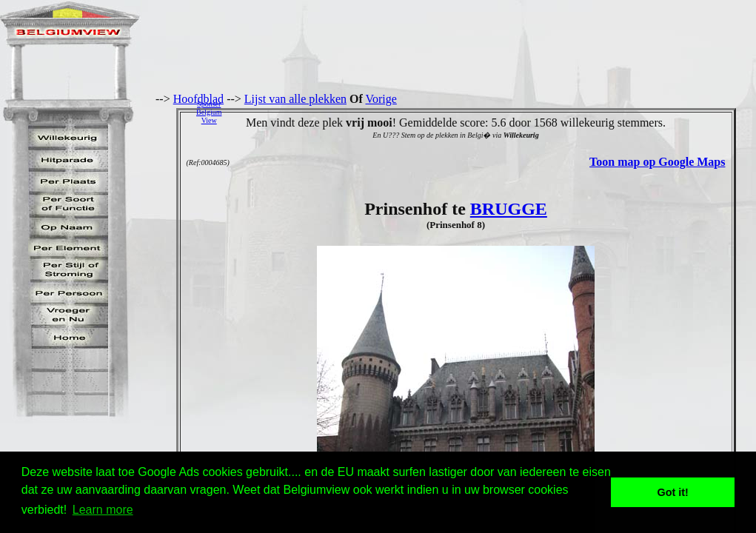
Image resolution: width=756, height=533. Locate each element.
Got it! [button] (673, 492)
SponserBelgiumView (209, 112)
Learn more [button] (103, 510)
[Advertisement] (493, 112)
